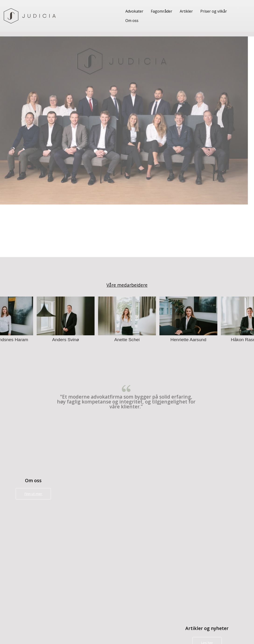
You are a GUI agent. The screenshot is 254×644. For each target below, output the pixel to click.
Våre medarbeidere (127, 285)
